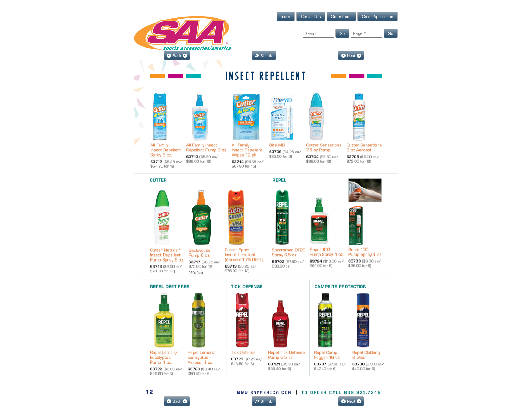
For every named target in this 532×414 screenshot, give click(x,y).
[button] (286, 16)
